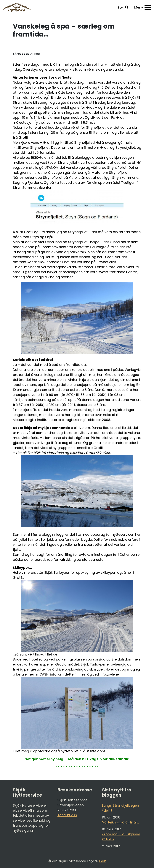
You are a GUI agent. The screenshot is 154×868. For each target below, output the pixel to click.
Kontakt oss (67, 815)
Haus (103, 861)
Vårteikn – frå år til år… (120, 822)
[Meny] (143, 7)
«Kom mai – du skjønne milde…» (121, 837)
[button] (123, 8)
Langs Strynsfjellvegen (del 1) (121, 808)
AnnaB (35, 54)
